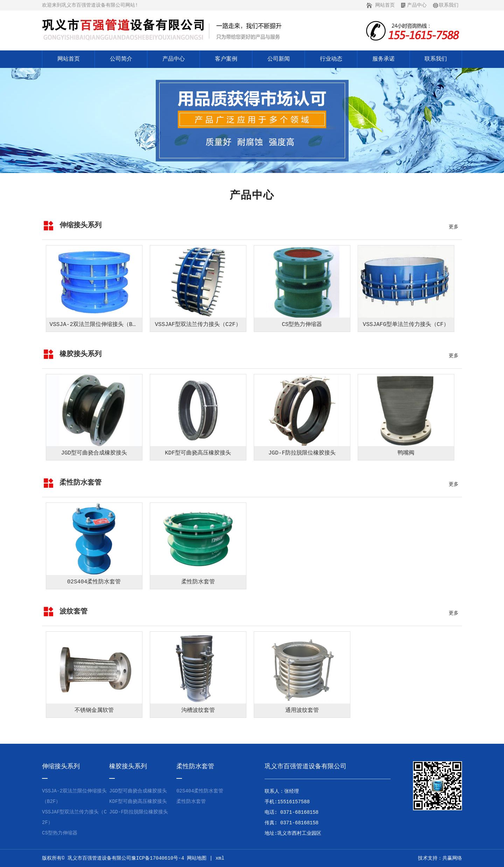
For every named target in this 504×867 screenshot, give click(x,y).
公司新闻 (279, 59)
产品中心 (417, 5)
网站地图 (197, 858)
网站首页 (385, 5)
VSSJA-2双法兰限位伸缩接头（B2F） (97, 325)
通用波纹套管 (302, 710)
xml (220, 858)
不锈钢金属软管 (94, 710)
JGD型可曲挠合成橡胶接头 (94, 453)
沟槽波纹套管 (198, 710)
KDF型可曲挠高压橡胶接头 (198, 453)
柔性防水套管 (80, 483)
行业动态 (331, 59)
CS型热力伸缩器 (302, 325)
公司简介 (121, 59)
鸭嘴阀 (406, 453)
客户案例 (226, 59)
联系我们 (449, 5)
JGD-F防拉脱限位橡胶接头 (302, 453)
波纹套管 (73, 612)
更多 (454, 227)
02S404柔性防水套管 (94, 582)
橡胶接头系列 (80, 354)
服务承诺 (384, 59)
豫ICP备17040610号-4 (158, 858)
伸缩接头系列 (80, 225)
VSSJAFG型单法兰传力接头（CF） (406, 325)
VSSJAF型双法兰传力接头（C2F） (198, 325)
